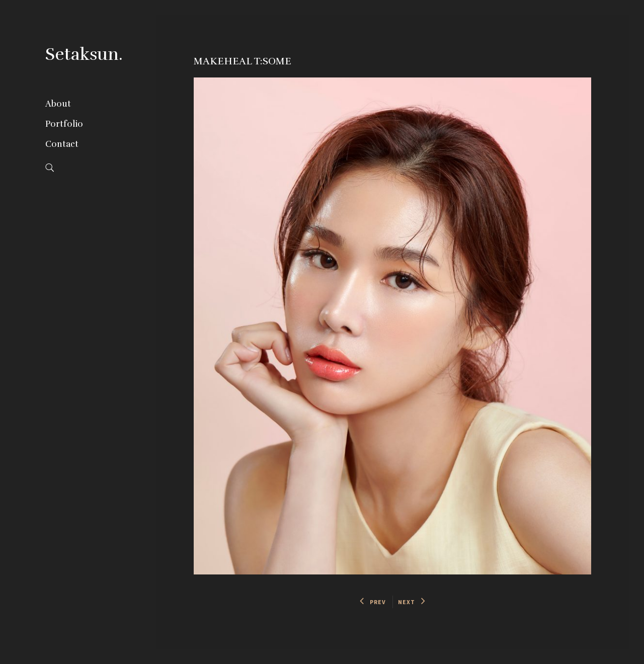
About (58, 104)
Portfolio (64, 124)
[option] (393, 326)
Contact (62, 144)
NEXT (412, 602)
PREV (373, 602)
